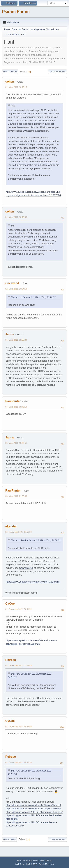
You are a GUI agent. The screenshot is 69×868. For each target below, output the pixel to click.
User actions (57, 72)
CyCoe (10, 604)
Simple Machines (46, 864)
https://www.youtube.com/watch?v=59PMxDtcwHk (33, 582)
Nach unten (10, 72)
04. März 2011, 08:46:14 (16, 407)
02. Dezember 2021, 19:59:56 (18, 726)
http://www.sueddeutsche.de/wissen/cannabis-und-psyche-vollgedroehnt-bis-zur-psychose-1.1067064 (33, 194)
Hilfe (19, 860)
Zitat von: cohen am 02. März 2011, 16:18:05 (33, 297)
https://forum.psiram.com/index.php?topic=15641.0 (33, 805)
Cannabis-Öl (26, 568)
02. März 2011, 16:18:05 (16, 217)
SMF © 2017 (32, 864)
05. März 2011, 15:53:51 (16, 443)
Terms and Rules (30, 860)
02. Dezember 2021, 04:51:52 (18, 609)
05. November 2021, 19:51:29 (18, 532)
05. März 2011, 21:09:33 (16, 496)
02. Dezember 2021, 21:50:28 (18, 762)
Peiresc (11, 660)
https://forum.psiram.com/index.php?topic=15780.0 (33, 809)
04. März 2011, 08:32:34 (16, 340)
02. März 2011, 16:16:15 (16, 87)
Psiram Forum (16, 11)
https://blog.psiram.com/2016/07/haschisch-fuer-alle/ (34, 812)
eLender (11, 526)
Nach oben (9, 839)
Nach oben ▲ (46, 860)
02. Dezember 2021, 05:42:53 (18, 665)
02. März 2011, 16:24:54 (16, 289)
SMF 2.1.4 (20, 864)
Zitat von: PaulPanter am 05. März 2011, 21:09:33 (36, 540)
